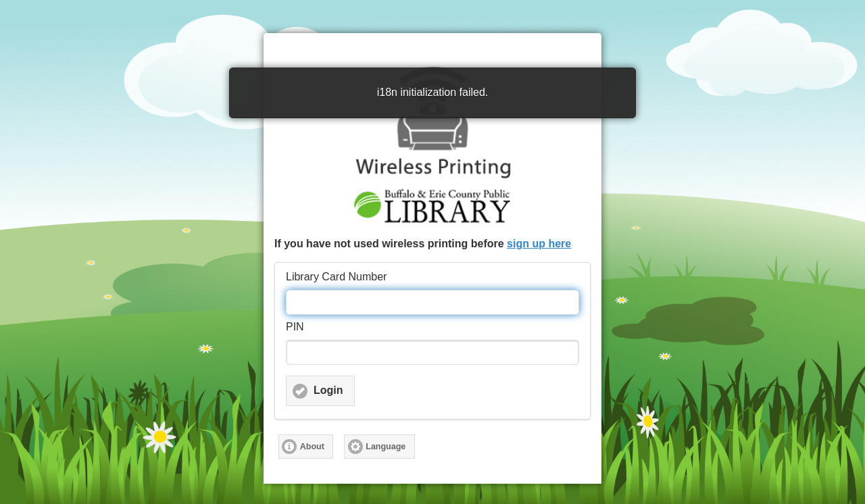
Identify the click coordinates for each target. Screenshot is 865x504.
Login (328, 390)
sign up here (539, 244)
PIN (295, 327)
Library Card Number (336, 277)
